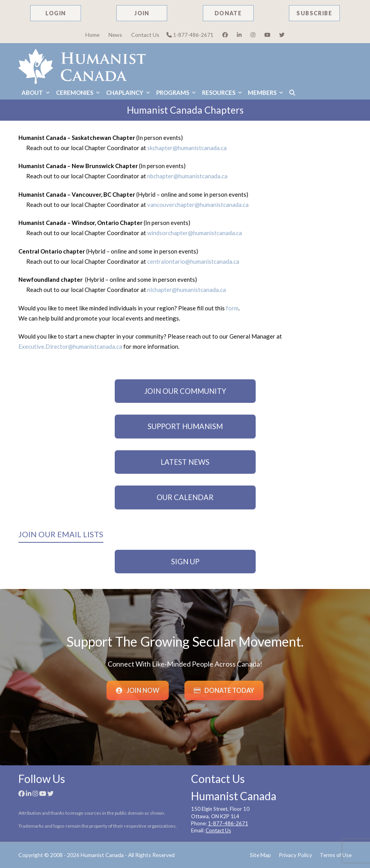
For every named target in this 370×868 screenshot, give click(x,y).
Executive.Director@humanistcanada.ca (70, 346)
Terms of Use (336, 855)
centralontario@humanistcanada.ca (193, 261)
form (232, 308)
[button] (292, 93)
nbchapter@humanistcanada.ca (188, 176)
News (115, 35)
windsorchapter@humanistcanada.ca (195, 233)
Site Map (260, 855)
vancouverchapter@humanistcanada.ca (198, 205)
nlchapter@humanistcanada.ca (187, 290)
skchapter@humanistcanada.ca (187, 148)
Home (92, 35)
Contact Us (145, 35)
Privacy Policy (295, 855)
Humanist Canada (102, 855)
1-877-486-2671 (190, 35)
